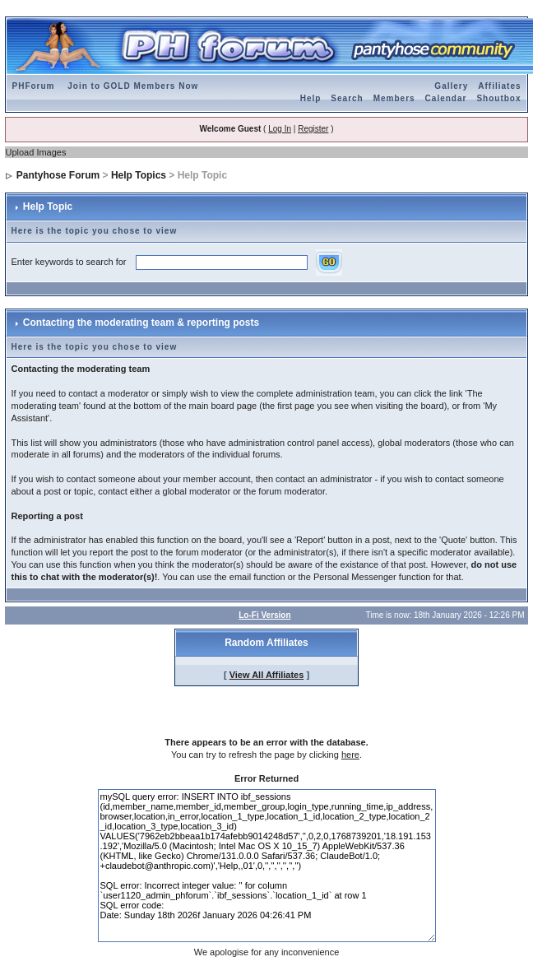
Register (313, 129)
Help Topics (139, 175)
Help (311, 98)
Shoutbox (498, 98)
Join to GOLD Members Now (133, 86)
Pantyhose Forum (58, 175)
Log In (280, 129)
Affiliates (499, 86)
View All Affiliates (267, 675)
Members (394, 98)
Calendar (446, 98)
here (350, 755)
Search (347, 98)
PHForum (33, 86)
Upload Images (35, 152)
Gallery (451, 86)
